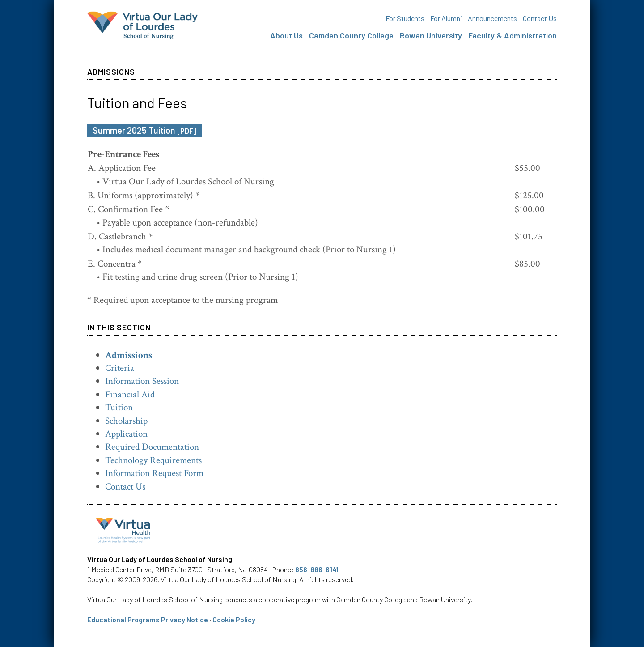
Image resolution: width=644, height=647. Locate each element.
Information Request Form (154, 473)
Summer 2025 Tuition (144, 130)
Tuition (119, 407)
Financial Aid (130, 394)
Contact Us (540, 18)
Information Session (142, 381)
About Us (286, 35)
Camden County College (351, 35)
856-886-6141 (317, 569)
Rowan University (431, 35)
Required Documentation (152, 447)
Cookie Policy (234, 619)
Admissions (129, 355)
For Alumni (446, 18)
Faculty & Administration (513, 35)
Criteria (120, 368)
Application (126, 434)
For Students (405, 18)
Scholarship (126, 421)
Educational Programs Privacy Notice (148, 619)
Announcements (492, 18)
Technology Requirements (153, 460)
